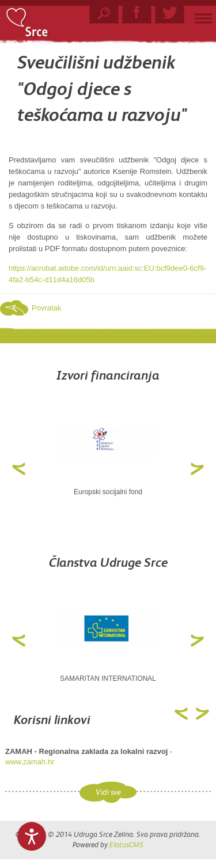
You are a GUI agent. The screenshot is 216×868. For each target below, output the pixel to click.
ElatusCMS (126, 845)
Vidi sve (108, 792)
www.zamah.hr (30, 762)
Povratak (46, 308)
